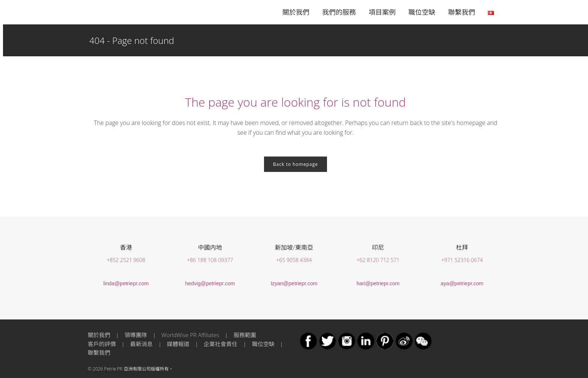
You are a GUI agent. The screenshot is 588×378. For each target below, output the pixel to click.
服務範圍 (245, 335)
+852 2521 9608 (126, 260)
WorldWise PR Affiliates (190, 335)
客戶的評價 (102, 344)
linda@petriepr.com (126, 283)
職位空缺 (263, 344)
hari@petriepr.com (378, 283)
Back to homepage (295, 164)
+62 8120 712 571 (378, 260)
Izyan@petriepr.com (294, 283)
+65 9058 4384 (294, 260)
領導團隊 (136, 335)
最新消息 (141, 344)
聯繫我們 (99, 352)
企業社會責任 (220, 344)
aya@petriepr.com (462, 283)
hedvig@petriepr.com (210, 283)
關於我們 (99, 335)
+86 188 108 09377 (210, 260)
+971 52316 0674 (462, 260)
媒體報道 (178, 344)
